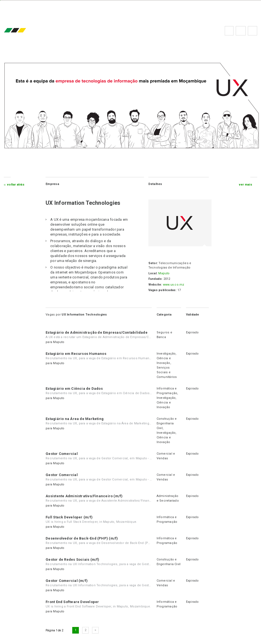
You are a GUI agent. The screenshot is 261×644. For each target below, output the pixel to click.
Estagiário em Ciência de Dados (74, 389)
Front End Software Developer (73, 602)
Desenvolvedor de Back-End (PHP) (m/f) (82, 538)
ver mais (246, 185)
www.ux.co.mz (173, 285)
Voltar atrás (16, 185)
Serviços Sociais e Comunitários (167, 372)
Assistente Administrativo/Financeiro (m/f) (84, 496)
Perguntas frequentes (240, 31)
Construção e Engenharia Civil (167, 423)
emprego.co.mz (23, 31)
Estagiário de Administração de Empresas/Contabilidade (97, 332)
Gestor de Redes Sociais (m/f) (73, 559)
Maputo (164, 273)
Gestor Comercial (62, 454)
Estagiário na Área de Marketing (75, 419)
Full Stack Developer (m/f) (69, 517)
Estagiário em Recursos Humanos (76, 354)
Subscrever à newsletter (252, 31)
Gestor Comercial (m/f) (67, 581)
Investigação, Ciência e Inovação (167, 358)
